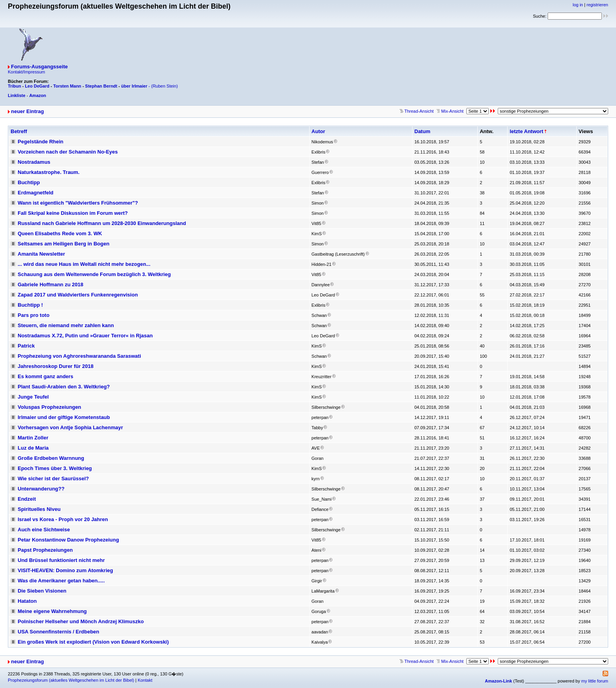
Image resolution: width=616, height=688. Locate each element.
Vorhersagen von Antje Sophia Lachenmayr (70, 427)
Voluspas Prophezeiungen (49, 407)
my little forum (595, 681)
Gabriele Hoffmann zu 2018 (50, 285)
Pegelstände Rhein (40, 142)
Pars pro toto (34, 315)
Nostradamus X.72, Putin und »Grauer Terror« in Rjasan (85, 336)
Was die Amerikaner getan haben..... (61, 581)
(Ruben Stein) (165, 86)
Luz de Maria (33, 448)
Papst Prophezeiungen (45, 550)
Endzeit (27, 499)
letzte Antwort (526, 131)
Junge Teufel (33, 397)
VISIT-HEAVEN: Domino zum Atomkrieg (65, 570)
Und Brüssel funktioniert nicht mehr (61, 560)
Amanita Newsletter (41, 254)
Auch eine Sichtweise (44, 530)
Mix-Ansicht (450, 111)
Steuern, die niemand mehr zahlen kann (66, 325)
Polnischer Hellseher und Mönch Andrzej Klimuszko (81, 621)
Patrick (26, 346)
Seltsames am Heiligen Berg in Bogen (63, 244)
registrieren (597, 5)
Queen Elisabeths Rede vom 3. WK (60, 233)
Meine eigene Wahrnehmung (52, 611)
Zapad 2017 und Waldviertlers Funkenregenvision (78, 295)
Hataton (27, 601)
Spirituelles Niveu (39, 509)
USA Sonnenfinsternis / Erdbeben (59, 632)
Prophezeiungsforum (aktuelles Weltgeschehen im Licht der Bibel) (71, 680)
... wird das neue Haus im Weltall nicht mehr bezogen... (84, 264)
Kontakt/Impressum (27, 72)
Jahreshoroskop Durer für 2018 (56, 366)
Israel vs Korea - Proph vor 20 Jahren (63, 519)
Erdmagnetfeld (36, 193)
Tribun (15, 86)
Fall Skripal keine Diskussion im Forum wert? (73, 213)
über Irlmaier (134, 86)
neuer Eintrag (27, 111)
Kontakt (145, 680)
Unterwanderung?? (41, 489)
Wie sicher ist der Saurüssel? (53, 478)
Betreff (19, 131)
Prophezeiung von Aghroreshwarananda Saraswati (79, 356)
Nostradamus (34, 162)
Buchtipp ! (30, 305)
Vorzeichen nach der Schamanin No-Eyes (68, 152)
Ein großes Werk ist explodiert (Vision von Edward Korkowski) (93, 642)
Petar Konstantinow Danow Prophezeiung (68, 540)
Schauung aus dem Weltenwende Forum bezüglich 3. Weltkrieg (94, 274)
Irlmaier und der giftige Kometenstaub (64, 417)
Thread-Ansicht (417, 111)
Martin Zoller (33, 438)
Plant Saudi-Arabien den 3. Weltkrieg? (64, 387)
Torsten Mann (67, 86)
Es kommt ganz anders (46, 376)
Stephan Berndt (101, 86)
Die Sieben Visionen (42, 591)
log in (578, 5)
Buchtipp (29, 182)
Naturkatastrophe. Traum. (49, 172)
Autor (318, 131)
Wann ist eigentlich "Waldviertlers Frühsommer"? (78, 203)
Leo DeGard (37, 86)
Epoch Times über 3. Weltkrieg (55, 468)
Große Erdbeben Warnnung (51, 458)
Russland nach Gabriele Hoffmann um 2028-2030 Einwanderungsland (102, 223)
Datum (422, 131)
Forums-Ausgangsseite (39, 67)
